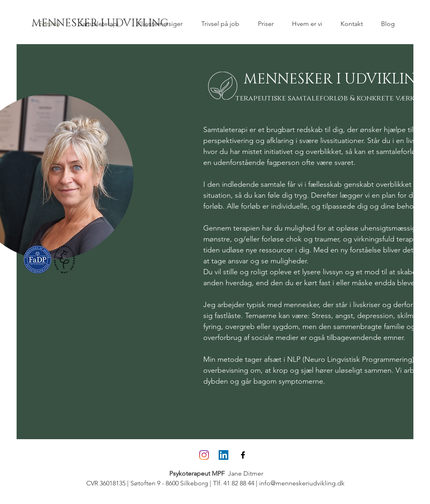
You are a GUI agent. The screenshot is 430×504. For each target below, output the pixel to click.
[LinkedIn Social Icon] (224, 455)
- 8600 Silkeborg (184, 483)
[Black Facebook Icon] (243, 455)
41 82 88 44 (239, 483)
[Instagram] (204, 455)
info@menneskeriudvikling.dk (302, 483)
